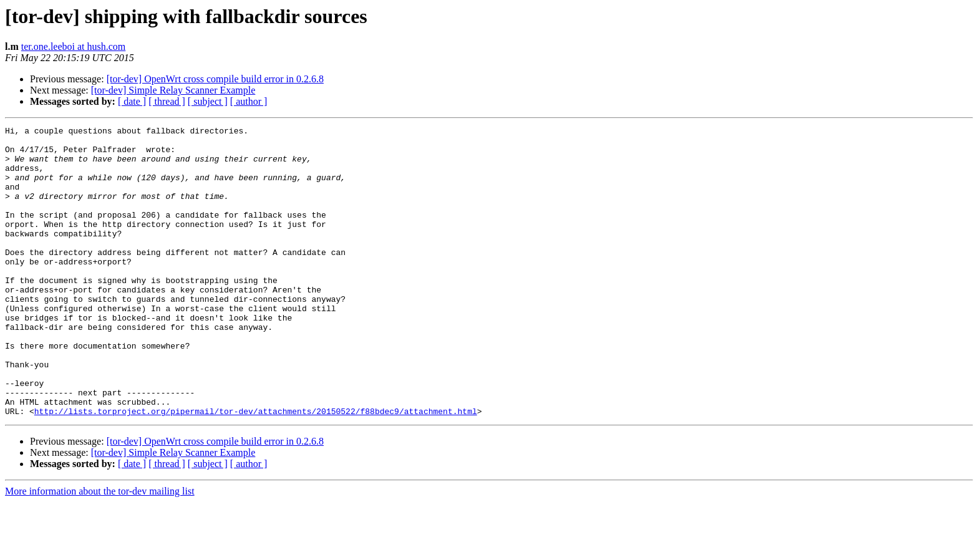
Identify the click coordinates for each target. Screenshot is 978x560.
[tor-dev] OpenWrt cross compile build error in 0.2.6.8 (215, 79)
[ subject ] (208, 101)
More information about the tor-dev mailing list (100, 549)
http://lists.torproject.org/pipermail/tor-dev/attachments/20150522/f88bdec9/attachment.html (256, 469)
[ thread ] (167, 101)
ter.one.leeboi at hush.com (74, 46)
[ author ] (249, 101)
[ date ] (132, 101)
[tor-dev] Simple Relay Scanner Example (173, 90)
